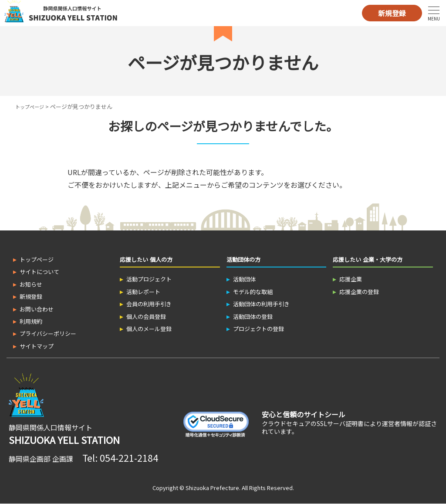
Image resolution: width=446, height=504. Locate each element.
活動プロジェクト (149, 279)
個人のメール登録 (149, 329)
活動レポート (143, 292)
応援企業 (351, 279)
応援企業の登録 (359, 292)
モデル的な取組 (253, 292)
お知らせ (31, 284)
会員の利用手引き (149, 304)
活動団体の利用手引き (261, 304)
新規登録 (392, 13)
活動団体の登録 (253, 316)
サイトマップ (37, 346)
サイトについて (39, 272)
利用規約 (31, 321)
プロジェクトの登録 (258, 329)
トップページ (32, 107)
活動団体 (244, 279)
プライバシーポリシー (48, 333)
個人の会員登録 (146, 316)
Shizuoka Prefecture (212, 488)
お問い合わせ (37, 309)
